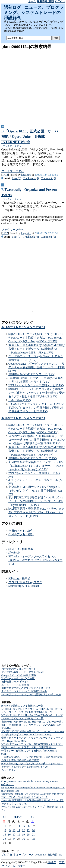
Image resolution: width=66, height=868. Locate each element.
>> (33, 817)
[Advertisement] (33, 86)
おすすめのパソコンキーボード (19, 669)
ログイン (60, 2)
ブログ (5, 855)
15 (5, 835)
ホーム (32, 2)
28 (33, 839)
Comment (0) (48, 178)
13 (28, 830)
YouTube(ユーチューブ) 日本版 (18, 678)
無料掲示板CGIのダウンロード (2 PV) (32, 374)
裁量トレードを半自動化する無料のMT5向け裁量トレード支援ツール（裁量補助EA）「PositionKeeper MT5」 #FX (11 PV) (37, 349)
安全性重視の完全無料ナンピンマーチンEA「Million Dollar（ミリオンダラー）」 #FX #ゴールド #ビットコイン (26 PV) (36, 466)
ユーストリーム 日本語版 (15, 685)
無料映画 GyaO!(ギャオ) (15, 682)
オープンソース (25, 855)
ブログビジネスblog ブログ (25, 582)
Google (38, 855)
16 (9, 835)
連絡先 (52, 862)
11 (19, 830)
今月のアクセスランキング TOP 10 (23, 418)
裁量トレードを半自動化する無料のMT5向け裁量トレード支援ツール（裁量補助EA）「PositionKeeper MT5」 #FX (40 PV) (37, 451)
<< (4, 817)
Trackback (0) (31, 178)
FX (45, 855)
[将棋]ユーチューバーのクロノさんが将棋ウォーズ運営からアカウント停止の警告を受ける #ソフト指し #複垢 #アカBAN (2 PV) (37, 393)
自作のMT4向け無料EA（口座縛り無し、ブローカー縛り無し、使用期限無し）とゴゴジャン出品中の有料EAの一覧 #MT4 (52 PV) (37, 440)
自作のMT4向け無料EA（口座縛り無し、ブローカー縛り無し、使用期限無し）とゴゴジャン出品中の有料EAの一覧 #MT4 (33, 725)
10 (14, 830)
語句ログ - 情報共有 (21, 549)
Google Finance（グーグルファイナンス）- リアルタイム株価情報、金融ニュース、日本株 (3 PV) (37, 367)
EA (60, 855)
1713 (5, 175)
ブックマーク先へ (12, 146)
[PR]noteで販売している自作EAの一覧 (22, 706)
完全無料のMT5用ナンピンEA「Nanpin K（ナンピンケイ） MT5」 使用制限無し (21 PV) (35, 491)
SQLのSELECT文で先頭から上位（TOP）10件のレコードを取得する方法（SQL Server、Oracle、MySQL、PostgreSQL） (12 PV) (36, 338)
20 (28, 835)
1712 (5, 233)
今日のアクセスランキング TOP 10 (23, 327)
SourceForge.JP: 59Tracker (24, 586)
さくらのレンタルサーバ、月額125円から (24, 691)
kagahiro (26, 175)
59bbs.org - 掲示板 (19, 579)
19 (23, 835)
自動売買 (52, 855)
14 (33, 830)
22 (5, 839)
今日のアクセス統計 (21, 531)
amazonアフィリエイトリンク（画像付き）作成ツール (31, 695)
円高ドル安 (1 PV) (20, 400)
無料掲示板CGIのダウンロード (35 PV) (33, 458)
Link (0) (16, 178)
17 (14, 835)
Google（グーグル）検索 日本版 (19, 675)
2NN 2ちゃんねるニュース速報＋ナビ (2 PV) (36, 385)
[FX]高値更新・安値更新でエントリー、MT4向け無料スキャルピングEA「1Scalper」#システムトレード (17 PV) (37, 512)
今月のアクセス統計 (21, 534)
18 (19, 835)
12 (23, 830)
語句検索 (14, 553)
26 (23, 839)
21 (33, 835)
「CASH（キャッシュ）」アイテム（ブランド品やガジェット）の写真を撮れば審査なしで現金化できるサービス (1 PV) (37, 408)
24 (14, 839)
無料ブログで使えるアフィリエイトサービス (26, 688)
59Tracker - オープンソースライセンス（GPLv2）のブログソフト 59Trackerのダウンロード (35, 560)
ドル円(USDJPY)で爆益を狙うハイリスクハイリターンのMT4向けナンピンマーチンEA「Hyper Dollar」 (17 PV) (36, 501)
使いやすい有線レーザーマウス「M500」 (24, 672)
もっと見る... (9, 770)
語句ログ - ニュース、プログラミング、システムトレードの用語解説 (34, 13)
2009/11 (18, 817)
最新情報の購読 (46, 2)
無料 (12, 855)
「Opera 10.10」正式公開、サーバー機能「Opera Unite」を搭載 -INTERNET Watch (32, 136)
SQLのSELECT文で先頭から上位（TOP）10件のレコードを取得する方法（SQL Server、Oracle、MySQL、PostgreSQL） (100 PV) (36, 429)
